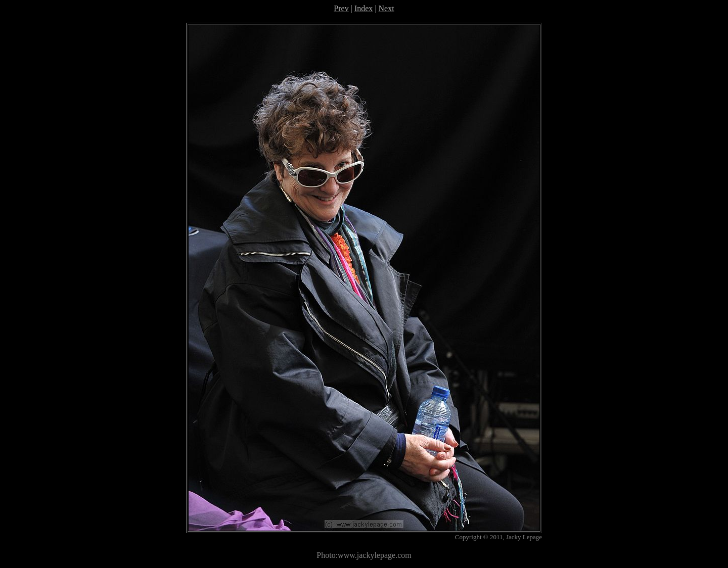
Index (363, 8)
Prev (341, 8)
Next (386, 8)
